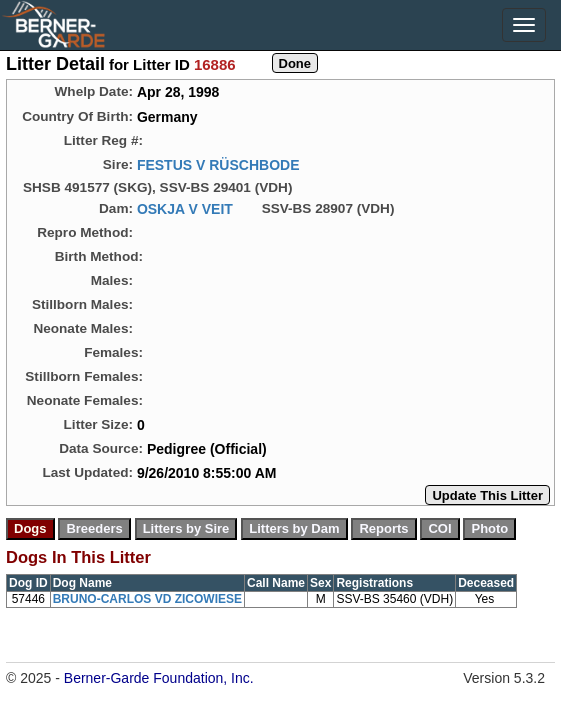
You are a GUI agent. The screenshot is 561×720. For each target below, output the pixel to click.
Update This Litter (487, 495)
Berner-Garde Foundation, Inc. (159, 678)
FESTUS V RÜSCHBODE (218, 165)
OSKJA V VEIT (185, 209)
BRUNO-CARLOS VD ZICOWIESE (147, 599)
